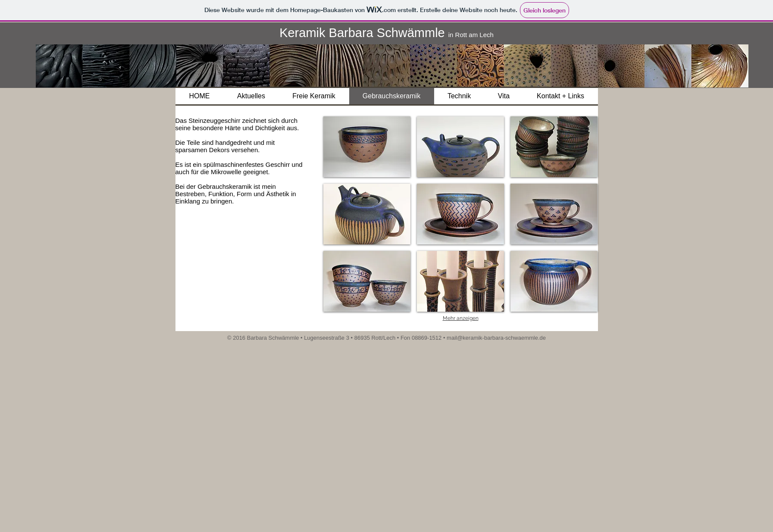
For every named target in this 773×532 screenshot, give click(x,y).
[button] (367, 147)
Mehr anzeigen (461, 318)
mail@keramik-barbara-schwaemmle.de (496, 338)
